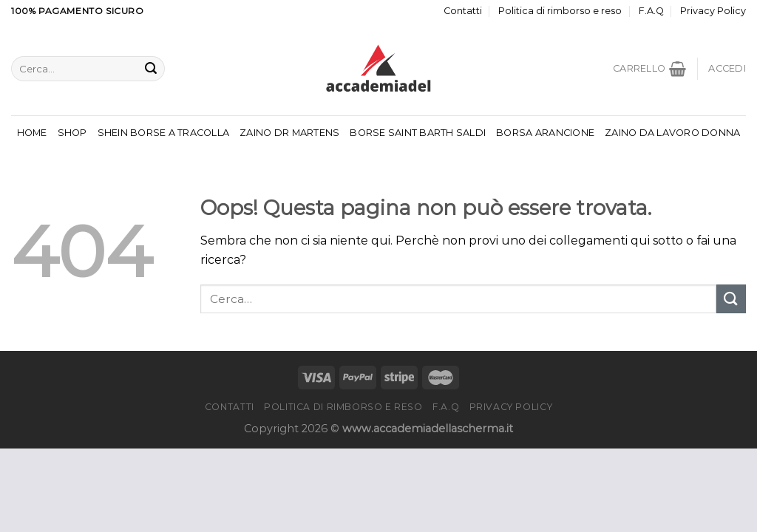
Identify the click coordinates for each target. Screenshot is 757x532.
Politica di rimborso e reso (560, 11)
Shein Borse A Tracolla (164, 133)
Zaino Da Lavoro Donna (672, 133)
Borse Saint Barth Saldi (418, 133)
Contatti (463, 11)
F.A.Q (651, 11)
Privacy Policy (713, 11)
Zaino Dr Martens (289, 133)
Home (32, 133)
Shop (72, 133)
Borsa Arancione (545, 133)
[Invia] (151, 69)
